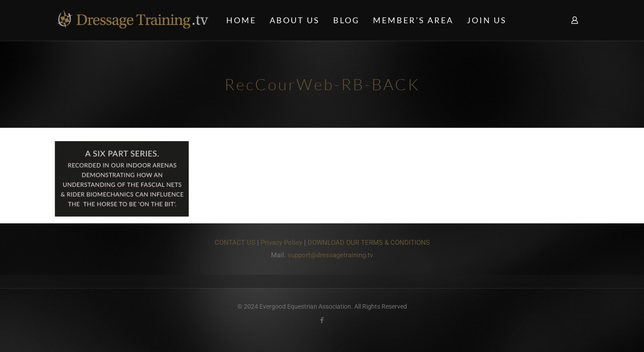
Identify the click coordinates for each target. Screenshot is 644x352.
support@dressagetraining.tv (330, 255)
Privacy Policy (282, 243)
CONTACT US (235, 243)
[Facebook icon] (322, 320)
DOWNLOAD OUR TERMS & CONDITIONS (369, 243)
